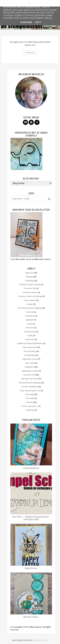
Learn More (26, 22)
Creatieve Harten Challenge (30, 296)
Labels (30, 335)
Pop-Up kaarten (30, 347)
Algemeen (30, 273)
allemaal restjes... (31, 617)
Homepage (30, 53)
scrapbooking (30, 355)
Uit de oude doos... (30, 406)
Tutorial (29, 402)
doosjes (30, 304)
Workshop (30, 410)
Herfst (30, 324)
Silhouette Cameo (30, 359)
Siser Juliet (30, 363)
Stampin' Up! (29, 375)
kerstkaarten (30, 332)
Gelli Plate (30, 316)
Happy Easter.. (31, 568)
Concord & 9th (30, 288)
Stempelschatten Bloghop (30, 383)
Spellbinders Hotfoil (30, 371)
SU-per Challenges (30, 386)
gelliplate (30, 320)
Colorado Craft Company (30, 284)
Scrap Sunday (30, 351)
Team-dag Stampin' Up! (30, 390)
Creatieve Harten (30, 292)
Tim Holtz (30, 398)
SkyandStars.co (40, 640)
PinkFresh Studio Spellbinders (30, 343)
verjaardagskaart (31, 468)
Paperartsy (30, 339)
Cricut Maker (30, 300)
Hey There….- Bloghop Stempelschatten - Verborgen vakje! (31, 518)
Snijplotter (29, 367)
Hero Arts (30, 328)
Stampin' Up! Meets (30, 379)
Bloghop (29, 277)
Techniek (29, 394)
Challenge (30, 281)
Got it (38, 22)
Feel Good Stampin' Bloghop (30, 308)
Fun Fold (30, 312)
